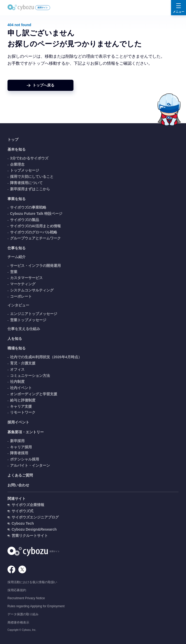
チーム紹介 (17, 257)
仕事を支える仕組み (24, 329)
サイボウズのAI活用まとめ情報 (35, 226)
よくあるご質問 (20, 475)
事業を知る (17, 199)
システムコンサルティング (32, 290)
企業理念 (17, 164)
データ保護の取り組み (23, 614)
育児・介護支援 (23, 363)
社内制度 (17, 382)
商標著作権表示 (18, 623)
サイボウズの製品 (25, 220)
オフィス (17, 369)
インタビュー (18, 305)
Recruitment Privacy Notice (26, 598)
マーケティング (23, 284)
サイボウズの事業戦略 (28, 207)
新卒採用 (17, 441)
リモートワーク (23, 412)
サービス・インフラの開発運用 (35, 266)
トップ (13, 140)
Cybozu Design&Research (34, 529)
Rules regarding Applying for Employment (36, 606)
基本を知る (17, 149)
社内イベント (21, 388)
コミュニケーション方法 (30, 376)
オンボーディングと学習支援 (34, 394)
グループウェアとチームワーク (35, 238)
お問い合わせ (18, 485)
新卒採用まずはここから (30, 189)
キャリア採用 (21, 447)
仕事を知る (17, 248)
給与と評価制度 (23, 400)
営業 (14, 272)
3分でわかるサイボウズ (29, 158)
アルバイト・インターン (30, 465)
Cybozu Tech (23, 523)
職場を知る (17, 348)
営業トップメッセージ (28, 320)
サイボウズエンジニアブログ (35, 517)
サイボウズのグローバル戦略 (34, 232)
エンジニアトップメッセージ (34, 314)
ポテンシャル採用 (25, 459)
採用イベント (18, 422)
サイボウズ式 (23, 511)
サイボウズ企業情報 (28, 505)
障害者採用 (19, 453)
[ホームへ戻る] (40, 85)
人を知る (15, 339)
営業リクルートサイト (30, 536)
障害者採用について (26, 183)
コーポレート (21, 296)
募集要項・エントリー (26, 432)
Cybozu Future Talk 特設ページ (36, 214)
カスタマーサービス (26, 278)
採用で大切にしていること (32, 177)
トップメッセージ (25, 170)
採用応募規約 (17, 590)
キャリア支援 (21, 406)
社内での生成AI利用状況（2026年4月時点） (46, 357)
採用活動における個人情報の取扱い (32, 582)
